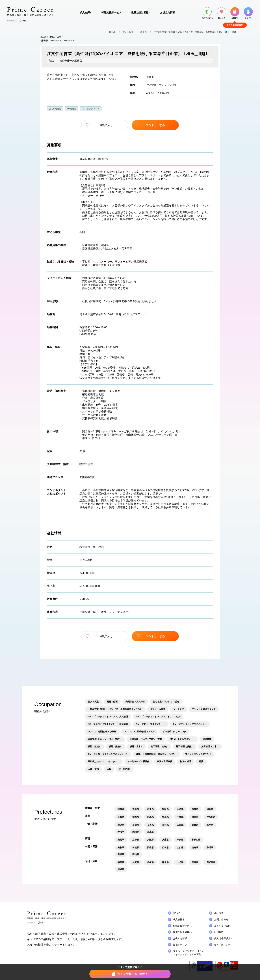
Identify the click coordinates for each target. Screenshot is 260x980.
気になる (222, 13)
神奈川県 (211, 817)
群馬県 (150, 817)
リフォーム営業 (158, 709)
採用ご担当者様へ (141, 12)
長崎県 (150, 862)
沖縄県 (121, 869)
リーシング (179, 709)
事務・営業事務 (165, 762)
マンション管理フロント (204, 709)
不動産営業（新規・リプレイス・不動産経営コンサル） (115, 709)
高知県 (136, 854)
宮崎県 (195, 862)
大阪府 (150, 840)
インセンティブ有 (91, 109)
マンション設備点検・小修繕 (102, 732)
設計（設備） (115, 747)
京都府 (136, 840)
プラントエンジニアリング (198, 754)
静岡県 (121, 832)
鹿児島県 (211, 862)
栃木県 (136, 817)
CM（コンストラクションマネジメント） (108, 754)
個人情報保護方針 (224, 938)
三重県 (150, 832)
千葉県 (180, 817)
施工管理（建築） (159, 747)
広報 (109, 769)
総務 (201, 762)
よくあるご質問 (222, 926)
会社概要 (219, 913)
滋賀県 (121, 840)
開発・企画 (112, 702)
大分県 (180, 862)
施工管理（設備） (185, 747)
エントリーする (155, 125)
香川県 (210, 848)
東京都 (195, 817)
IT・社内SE (125, 769)
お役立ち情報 (168, 12)
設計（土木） (136, 747)
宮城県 (195, 809)
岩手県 (150, 809)
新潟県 (121, 825)
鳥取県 (121, 848)
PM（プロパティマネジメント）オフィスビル (158, 717)
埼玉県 (144, 32)
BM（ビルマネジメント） (182, 739)
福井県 (165, 825)
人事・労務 (93, 769)
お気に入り (105, 125)
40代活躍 (72, 109)
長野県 (195, 825)
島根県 (136, 848)
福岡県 (121, 862)
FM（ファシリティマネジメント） (190, 724)
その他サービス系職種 (138, 762)
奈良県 (180, 840)
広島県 (165, 848)
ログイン (248, 13)
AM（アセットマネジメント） (151, 724)
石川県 (150, 825)
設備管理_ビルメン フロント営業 (146, 739)
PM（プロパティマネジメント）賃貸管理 (108, 717)
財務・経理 (186, 762)
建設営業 (207, 739)
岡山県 (150, 848)
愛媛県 (121, 854)
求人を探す (86, 12)
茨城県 (121, 817)
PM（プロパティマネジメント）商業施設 (108, 724)
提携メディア (180, 945)
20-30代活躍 (55, 109)
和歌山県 (196, 840)
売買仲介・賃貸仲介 (135, 702)
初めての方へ (207, 13)
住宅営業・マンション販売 (161, 85)
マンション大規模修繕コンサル (139, 732)
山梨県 (180, 825)
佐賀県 (136, 862)
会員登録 (235, 13)
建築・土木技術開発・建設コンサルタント (157, 754)
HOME (112, 32)
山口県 (180, 848)
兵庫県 (165, 840)
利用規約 (219, 932)
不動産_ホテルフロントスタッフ (104, 762)
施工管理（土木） (210, 747)
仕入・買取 (93, 702)
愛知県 (136, 832)
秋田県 (165, 809)
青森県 (136, 809)
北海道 (121, 809)
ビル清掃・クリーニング (174, 732)
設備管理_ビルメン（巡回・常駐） (105, 739)
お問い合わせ (221, 919)
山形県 (180, 809)
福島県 (210, 809)
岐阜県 (210, 825)
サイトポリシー (222, 945)
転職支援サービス (112, 12)
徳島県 (195, 848)
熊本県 (165, 862)
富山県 (136, 825)
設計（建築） (94, 747)
